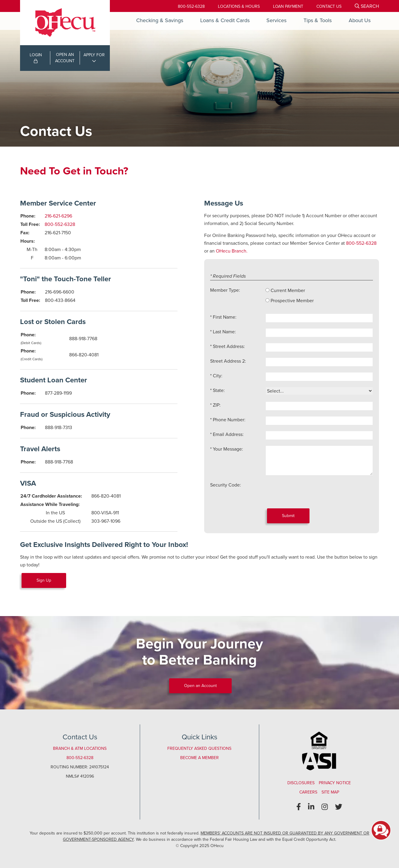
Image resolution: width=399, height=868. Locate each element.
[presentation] (311, 493)
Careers (308, 792)
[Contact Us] (329, 6)
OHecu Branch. (232, 251)
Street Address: (229, 346)
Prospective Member (292, 301)
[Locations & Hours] (239, 6)
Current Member (288, 290)
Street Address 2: (228, 361)
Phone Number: (229, 420)
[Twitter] (339, 807)
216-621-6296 (58, 216)
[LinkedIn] (311, 807)
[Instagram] (325, 807)
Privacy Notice (335, 783)
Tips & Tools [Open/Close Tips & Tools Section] (318, 20)
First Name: (225, 317)
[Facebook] (299, 807)
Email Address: (228, 434)
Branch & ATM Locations (80, 748)
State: (219, 390)
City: (218, 376)
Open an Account (200, 686)
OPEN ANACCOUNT (65, 58)
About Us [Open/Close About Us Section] (360, 20)
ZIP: (217, 405)
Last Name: (224, 332)
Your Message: (228, 449)
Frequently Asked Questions (199, 748)
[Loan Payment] (288, 6)
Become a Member (199, 758)
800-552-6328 (191, 6)
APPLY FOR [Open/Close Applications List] (94, 55)
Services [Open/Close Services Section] (276, 20)
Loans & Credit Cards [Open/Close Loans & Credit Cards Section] (225, 20)
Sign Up (44, 580)
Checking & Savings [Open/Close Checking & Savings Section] (160, 20)
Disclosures (301, 783)
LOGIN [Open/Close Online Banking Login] (36, 57)
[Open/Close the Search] (367, 6)
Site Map (330, 792)
